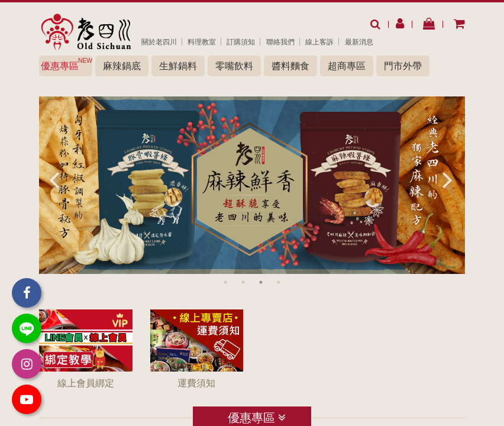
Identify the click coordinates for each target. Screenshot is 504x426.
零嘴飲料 (234, 66)
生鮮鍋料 (178, 66)
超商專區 (347, 66)
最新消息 (359, 42)
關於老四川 (159, 42)
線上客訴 (319, 42)
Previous (54, 179)
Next (447, 179)
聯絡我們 (280, 42)
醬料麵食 (290, 66)
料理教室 (202, 42)
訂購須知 (241, 42)
